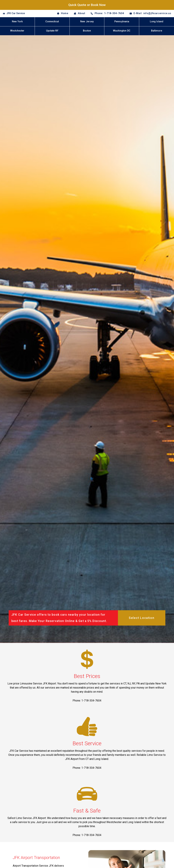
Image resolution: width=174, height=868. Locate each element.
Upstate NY (52, 31)
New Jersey (87, 22)
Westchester (17, 31)
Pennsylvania (122, 22)
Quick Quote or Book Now (87, 5)
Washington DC (122, 31)
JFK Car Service (16, 13)
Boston (87, 31)
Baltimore (157, 31)
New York (17, 22)
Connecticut (52, 22)
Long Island (157, 22)
